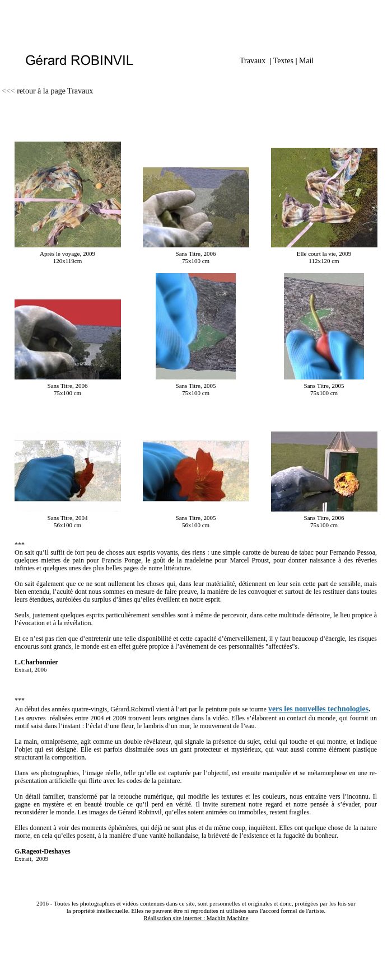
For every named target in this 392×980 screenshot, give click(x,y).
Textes (283, 61)
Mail (306, 61)
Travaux (253, 61)
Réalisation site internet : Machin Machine (196, 918)
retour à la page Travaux (55, 91)
